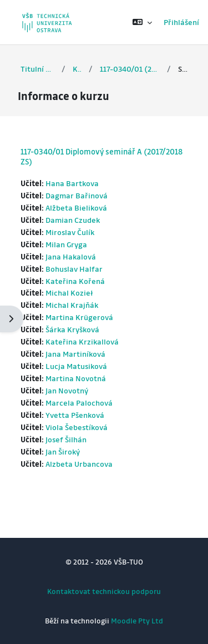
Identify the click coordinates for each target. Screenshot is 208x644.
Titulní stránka (37, 69)
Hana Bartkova (72, 183)
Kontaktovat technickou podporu (104, 591)
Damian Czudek (73, 220)
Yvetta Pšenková (75, 415)
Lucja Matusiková (76, 366)
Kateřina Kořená (75, 281)
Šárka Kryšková (72, 329)
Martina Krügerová (79, 317)
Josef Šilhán (66, 439)
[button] (142, 22)
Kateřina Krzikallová (82, 341)
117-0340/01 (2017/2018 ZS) (130, 69)
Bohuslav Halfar (74, 269)
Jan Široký (63, 451)
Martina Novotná (76, 378)
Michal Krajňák (72, 305)
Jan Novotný (67, 390)
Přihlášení (181, 22)
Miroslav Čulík (70, 232)
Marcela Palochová (79, 403)
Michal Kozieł (69, 293)
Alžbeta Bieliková (76, 208)
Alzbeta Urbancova (79, 464)
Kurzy (77, 69)
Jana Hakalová (71, 256)
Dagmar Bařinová (77, 195)
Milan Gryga (66, 244)
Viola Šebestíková (77, 427)
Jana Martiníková (75, 354)
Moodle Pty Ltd (137, 620)
